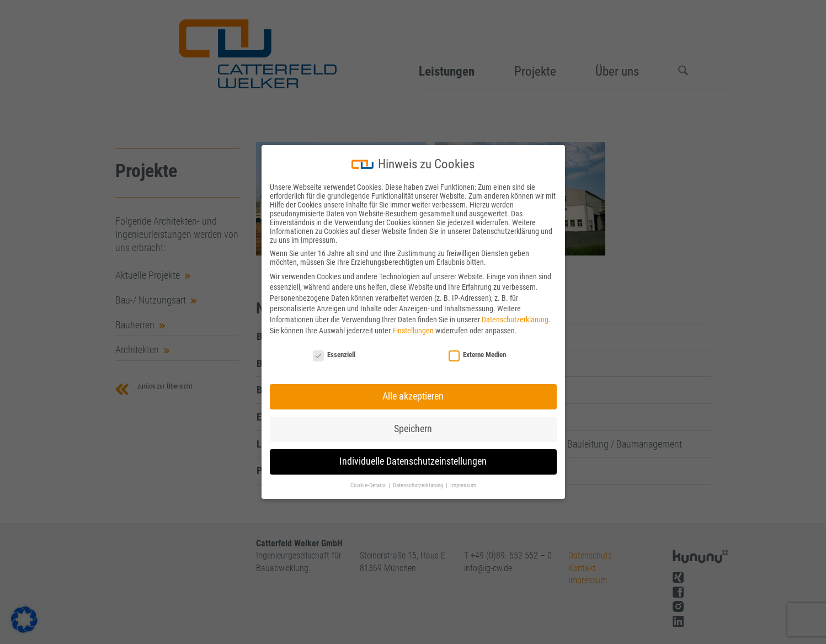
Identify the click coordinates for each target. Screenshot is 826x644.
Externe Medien (477, 355)
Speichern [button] (413, 429)
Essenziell (334, 355)
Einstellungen (413, 331)
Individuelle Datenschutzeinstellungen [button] (413, 461)
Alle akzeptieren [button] (413, 396)
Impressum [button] (463, 485)
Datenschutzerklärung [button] (419, 485)
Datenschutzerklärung (515, 320)
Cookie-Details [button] (369, 485)
